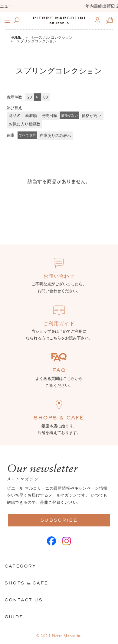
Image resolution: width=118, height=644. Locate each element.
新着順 (31, 116)
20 (30, 97)
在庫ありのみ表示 (55, 136)
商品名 (15, 116)
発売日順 (49, 116)
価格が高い (92, 116)
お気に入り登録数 (25, 124)
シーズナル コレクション (52, 37)
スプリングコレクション (37, 41)
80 (45, 97)
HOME (16, 37)
